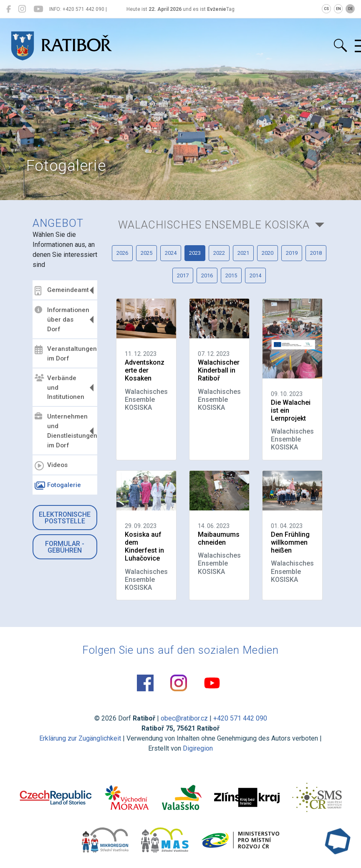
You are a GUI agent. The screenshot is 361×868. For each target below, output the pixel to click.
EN (338, 9)
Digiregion (198, 748)
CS (326, 9)
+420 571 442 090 (240, 718)
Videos (51, 466)
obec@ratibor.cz (184, 718)
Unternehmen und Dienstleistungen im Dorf (65, 431)
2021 (243, 253)
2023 (195, 253)
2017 (183, 275)
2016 (207, 275)
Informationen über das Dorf (62, 320)
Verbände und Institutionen (59, 388)
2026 (122, 253)
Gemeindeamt (62, 291)
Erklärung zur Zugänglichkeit (80, 738)
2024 (171, 253)
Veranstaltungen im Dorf (65, 354)
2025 (146, 253)
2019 (292, 253)
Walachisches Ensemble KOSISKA (214, 225)
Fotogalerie (58, 486)
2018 (316, 253)
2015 (231, 275)
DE (350, 9)
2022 (219, 253)
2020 (268, 253)
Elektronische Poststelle (65, 518)
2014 (255, 275)
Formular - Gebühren (65, 547)
